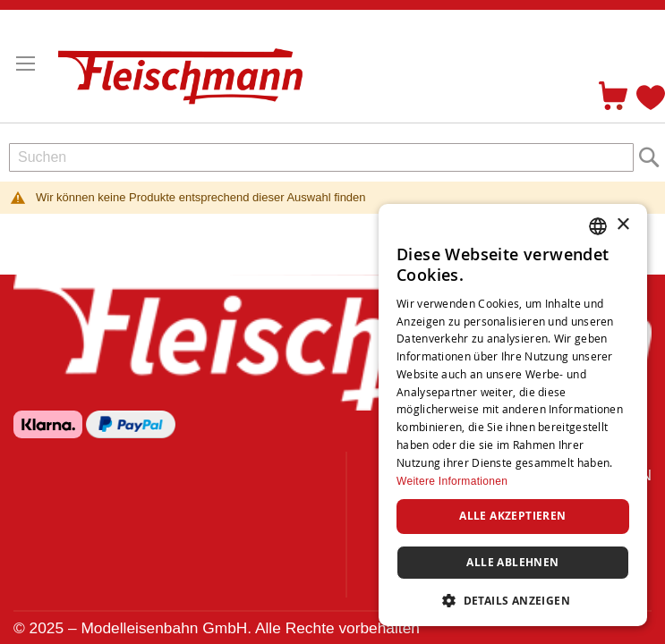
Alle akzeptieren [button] (512, 516)
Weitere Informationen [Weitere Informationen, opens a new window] (452, 481)
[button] (513, 600)
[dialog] (513, 415)
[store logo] (188, 69)
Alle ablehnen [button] (512, 562)
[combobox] (321, 157)
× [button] (622, 225)
